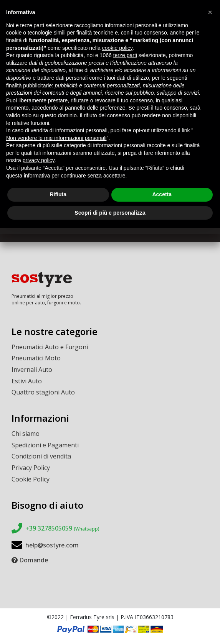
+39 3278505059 (62, 528)
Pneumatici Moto (36, 358)
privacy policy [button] (39, 160)
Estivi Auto (27, 381)
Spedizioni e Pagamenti (45, 445)
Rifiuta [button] (58, 194)
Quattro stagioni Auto (43, 392)
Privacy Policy (31, 468)
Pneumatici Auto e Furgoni (50, 347)
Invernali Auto (32, 370)
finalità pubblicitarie (29, 85)
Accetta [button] (162, 194)
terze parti (125, 55)
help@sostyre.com (52, 545)
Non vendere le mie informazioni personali (56, 138)
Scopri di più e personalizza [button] (110, 213)
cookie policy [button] (117, 48)
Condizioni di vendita (41, 456)
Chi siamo (26, 434)
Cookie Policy (31, 479)
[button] (210, 12)
